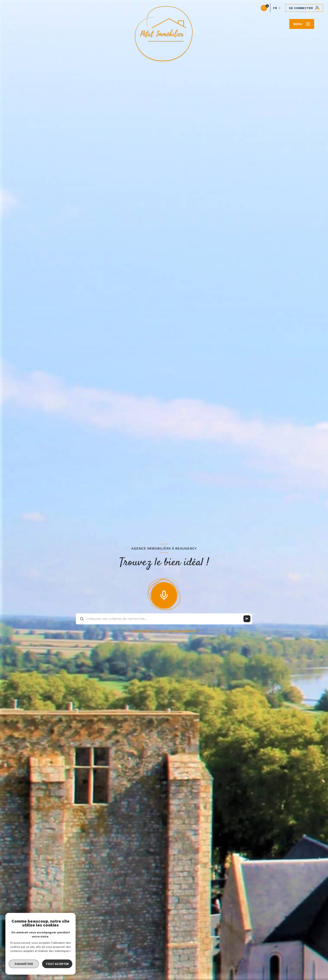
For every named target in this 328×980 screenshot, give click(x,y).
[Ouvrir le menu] (302, 24)
